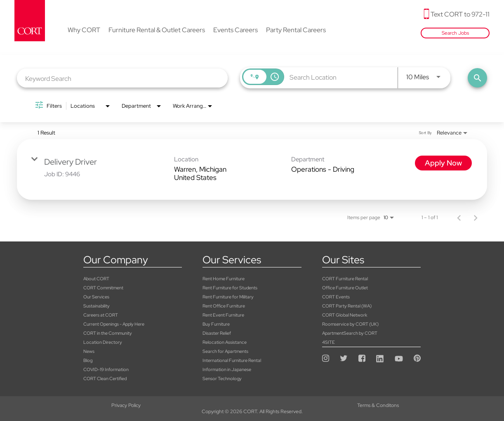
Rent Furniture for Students (230, 288)
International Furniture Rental (232, 360)
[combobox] (122, 78)
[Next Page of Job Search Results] (476, 218)
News (89, 351)
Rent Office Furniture (224, 306)
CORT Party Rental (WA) (347, 306)
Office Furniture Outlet (345, 288)
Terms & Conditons (252, 405)
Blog (88, 360)
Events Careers (236, 31)
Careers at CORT (101, 315)
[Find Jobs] (477, 78)
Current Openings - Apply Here (114, 324)
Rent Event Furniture (223, 315)
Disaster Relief (217, 333)
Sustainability (97, 306)
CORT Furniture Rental (345, 279)
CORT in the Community (108, 333)
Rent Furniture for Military (228, 297)
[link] (252, 169)
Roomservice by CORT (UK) (350, 324)
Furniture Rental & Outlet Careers (157, 31)
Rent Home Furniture (224, 279)
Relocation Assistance (225, 342)
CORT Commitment (103, 288)
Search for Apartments (225, 351)
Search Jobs (455, 33)
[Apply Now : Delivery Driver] (443, 163)
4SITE (329, 342)
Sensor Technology (222, 378)
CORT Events (336, 297)
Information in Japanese (227, 369)
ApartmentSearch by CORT (350, 333)
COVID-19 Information (106, 369)
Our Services (96, 297)
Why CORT (84, 31)
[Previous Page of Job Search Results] (459, 218)
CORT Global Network (345, 315)
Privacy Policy (84, 405)
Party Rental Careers (296, 31)
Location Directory (103, 342)
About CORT (96, 279)
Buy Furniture (216, 324)
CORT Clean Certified (105, 378)
